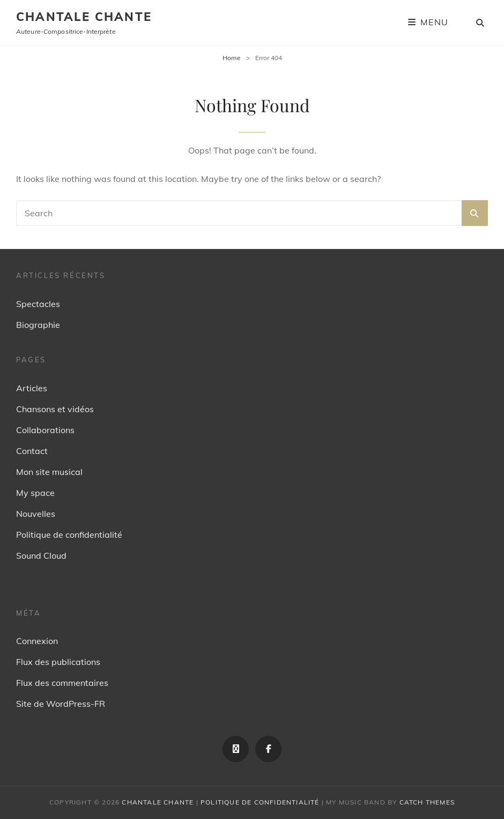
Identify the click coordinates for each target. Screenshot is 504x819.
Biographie (38, 325)
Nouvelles (36, 514)
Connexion (37, 641)
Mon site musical (49, 472)
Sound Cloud (41, 555)
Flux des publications (58, 662)
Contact (32, 451)
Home (232, 58)
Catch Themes (427, 802)
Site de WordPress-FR (61, 704)
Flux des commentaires (62, 683)
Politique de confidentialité (69, 535)
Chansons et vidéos (55, 409)
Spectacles (38, 304)
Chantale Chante (84, 17)
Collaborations (45, 430)
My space (35, 493)
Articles (32, 388)
